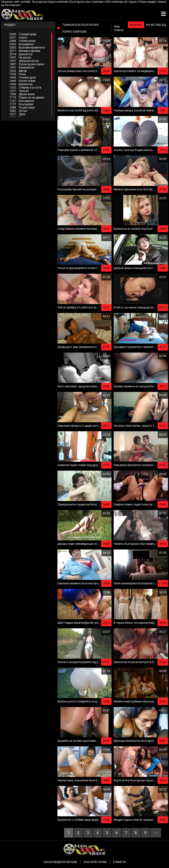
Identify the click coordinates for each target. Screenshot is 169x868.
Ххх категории (95, 862)
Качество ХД (156, 25)
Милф (18, 71)
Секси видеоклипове (60, 862)
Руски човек (22, 81)
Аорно (18, 37)
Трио (17, 114)
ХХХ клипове (114, 2)
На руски (20, 57)
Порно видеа (148, 2)
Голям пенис (23, 41)
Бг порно (131, 2)
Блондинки (22, 101)
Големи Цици (23, 34)
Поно (18, 74)
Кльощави (21, 104)
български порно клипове (50, 2)
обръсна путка (24, 61)
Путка (18, 111)
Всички (136, 25)
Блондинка (22, 44)
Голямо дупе (23, 77)
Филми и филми (25, 51)
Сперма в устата (25, 87)
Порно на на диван (27, 97)
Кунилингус (22, 67)
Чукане (19, 91)
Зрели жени (22, 94)
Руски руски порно (27, 64)
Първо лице (22, 107)
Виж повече (119, 28)
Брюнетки (21, 54)
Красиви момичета (27, 47)
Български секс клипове (87, 2)
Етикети (119, 862)
